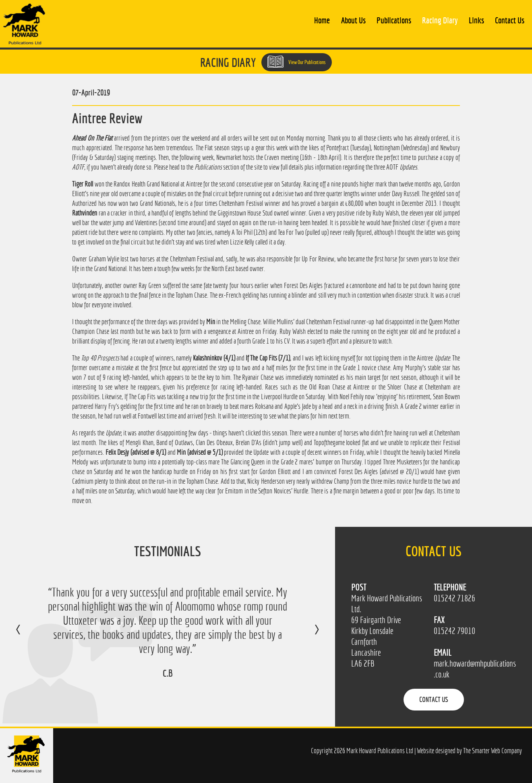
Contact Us (510, 20)
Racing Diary (440, 20)
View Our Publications (297, 62)
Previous (26, 635)
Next (309, 635)
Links (476, 20)
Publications (394, 20)
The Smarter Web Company (493, 751)
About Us (353, 20)
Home (322, 20)
